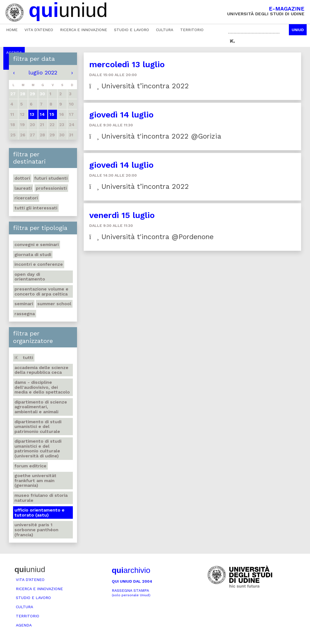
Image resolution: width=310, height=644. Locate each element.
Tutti (24, 358)
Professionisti (51, 188)
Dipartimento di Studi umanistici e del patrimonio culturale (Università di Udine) (38, 448)
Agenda (24, 625)
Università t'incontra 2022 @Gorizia (155, 136)
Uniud (298, 30)
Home (12, 30)
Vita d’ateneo (39, 30)
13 (32, 114)
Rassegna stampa (131, 593)
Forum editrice (30, 466)
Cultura (165, 30)
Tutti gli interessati (36, 208)
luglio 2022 (43, 72)
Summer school (54, 304)
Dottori (22, 178)
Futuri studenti (51, 178)
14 (42, 114)
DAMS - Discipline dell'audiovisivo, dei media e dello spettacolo (42, 387)
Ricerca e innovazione (84, 30)
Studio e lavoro (132, 30)
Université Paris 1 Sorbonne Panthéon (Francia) (36, 530)
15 (52, 114)
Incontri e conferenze (39, 264)
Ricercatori (26, 198)
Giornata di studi (33, 255)
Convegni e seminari (37, 245)
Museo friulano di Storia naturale (41, 498)
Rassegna (25, 314)
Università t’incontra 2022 (139, 86)
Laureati (23, 188)
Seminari (24, 304)
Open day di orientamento (30, 277)
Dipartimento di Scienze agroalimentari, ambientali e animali (41, 407)
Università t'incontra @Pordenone (151, 237)
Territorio (192, 30)
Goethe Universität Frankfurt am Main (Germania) (35, 480)
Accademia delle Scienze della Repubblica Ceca (41, 370)
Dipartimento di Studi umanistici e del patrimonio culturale (38, 427)
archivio (131, 570)
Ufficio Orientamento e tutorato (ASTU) (39, 513)
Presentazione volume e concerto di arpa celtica (41, 291)
